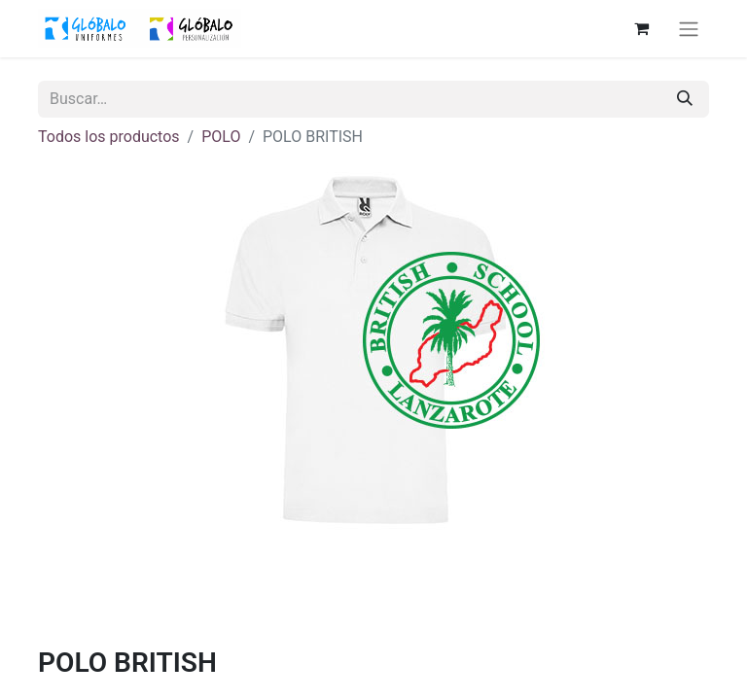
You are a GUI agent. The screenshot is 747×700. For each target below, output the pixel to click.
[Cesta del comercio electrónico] (641, 28)
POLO (221, 137)
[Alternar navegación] (689, 29)
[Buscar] (685, 99)
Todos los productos (109, 137)
